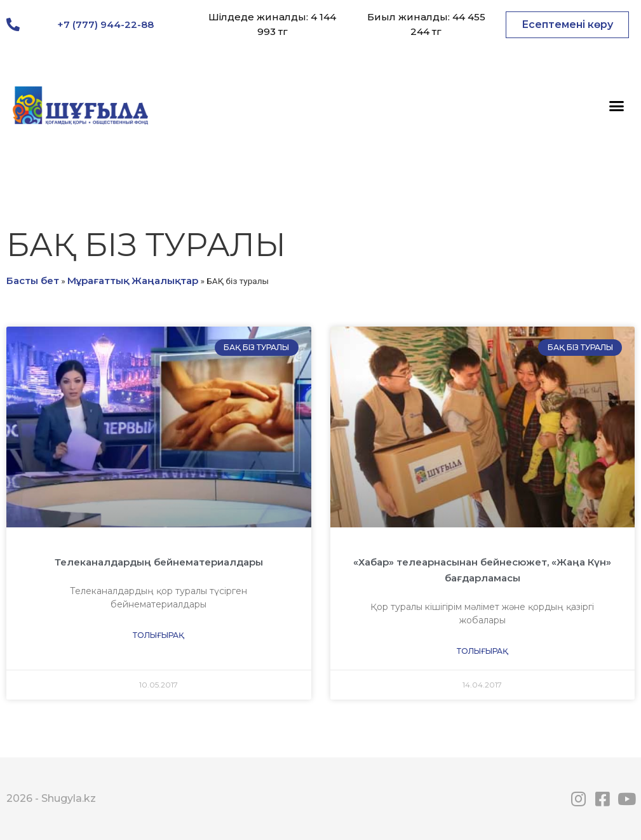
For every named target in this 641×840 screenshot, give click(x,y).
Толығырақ (159, 635)
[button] (567, 25)
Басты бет (33, 281)
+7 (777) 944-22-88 (105, 24)
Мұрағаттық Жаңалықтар (133, 281)
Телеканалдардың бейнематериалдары (159, 562)
